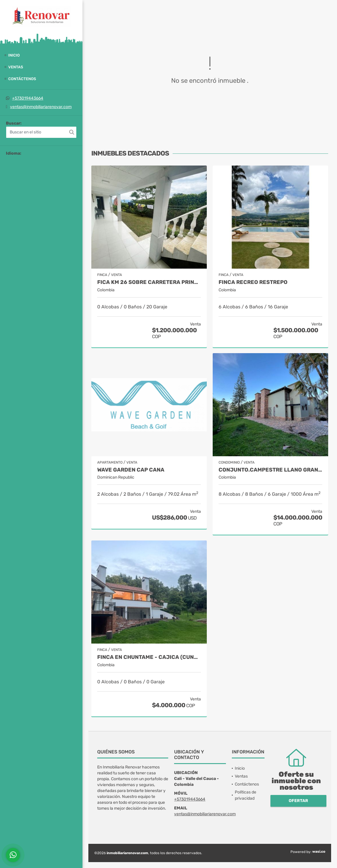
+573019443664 (28, 98)
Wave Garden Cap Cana (131, 470)
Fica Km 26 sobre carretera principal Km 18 (149, 282)
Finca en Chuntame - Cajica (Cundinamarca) (149, 657)
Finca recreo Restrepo (253, 282)
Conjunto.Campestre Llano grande (270, 470)
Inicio (14, 55)
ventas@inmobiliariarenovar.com (41, 107)
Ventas (16, 67)
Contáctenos (22, 79)
